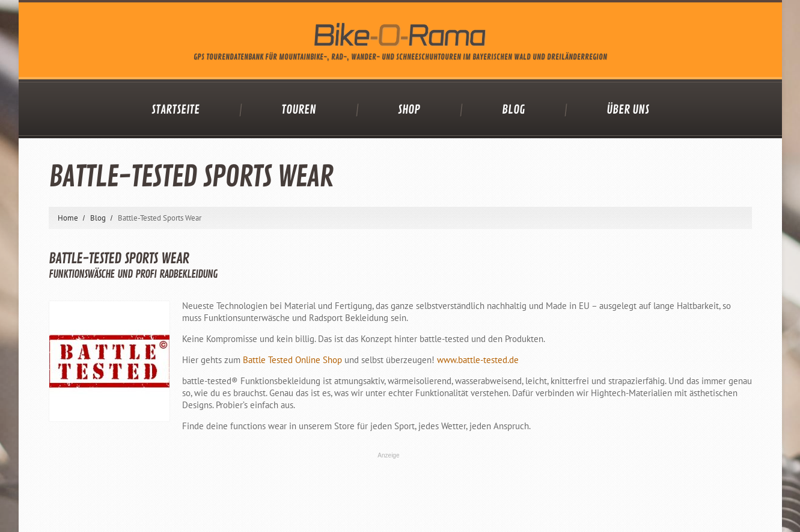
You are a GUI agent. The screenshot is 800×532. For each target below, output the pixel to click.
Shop (409, 110)
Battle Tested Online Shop (292, 360)
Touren (299, 110)
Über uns (628, 110)
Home (68, 218)
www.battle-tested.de (478, 360)
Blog (513, 110)
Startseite (176, 110)
